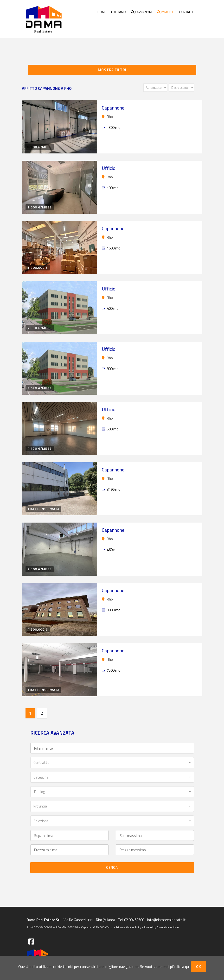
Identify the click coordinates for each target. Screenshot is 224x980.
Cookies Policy (134, 927)
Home (102, 12)
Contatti (186, 12)
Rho (107, 117)
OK (199, 967)
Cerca (112, 867)
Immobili (166, 12)
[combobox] (112, 763)
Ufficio (109, 168)
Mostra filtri (112, 70)
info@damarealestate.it (166, 920)
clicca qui (183, 966)
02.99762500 (134, 920)
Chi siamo (119, 12)
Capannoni (141, 12)
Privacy (120, 927)
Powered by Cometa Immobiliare (161, 927)
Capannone (113, 108)
